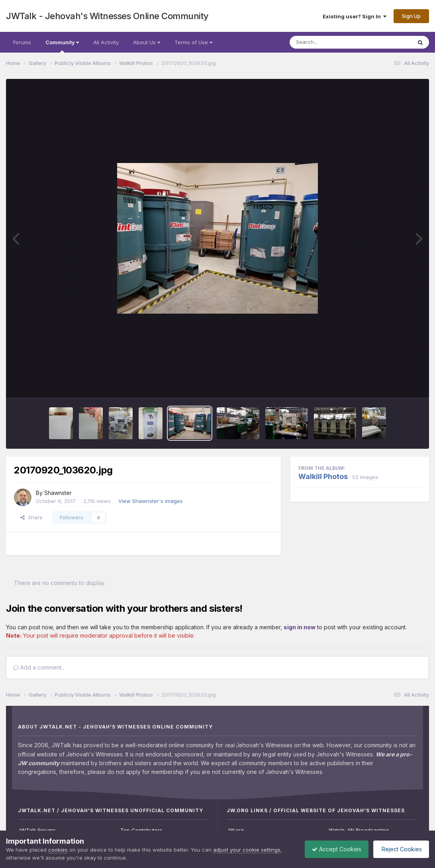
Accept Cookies (333, 849)
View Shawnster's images (151, 501)
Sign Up (411, 16)
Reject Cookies (400, 849)
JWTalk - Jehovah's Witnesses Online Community (107, 16)
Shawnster (58, 493)
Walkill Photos (323, 476)
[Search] (329, 42)
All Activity (106, 42)
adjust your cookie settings (247, 850)
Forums (22, 42)
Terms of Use (193, 42)
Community (62, 46)
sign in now (300, 627)
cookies (58, 850)
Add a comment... (39, 667)
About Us (147, 42)
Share (31, 517)
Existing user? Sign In (355, 16)
